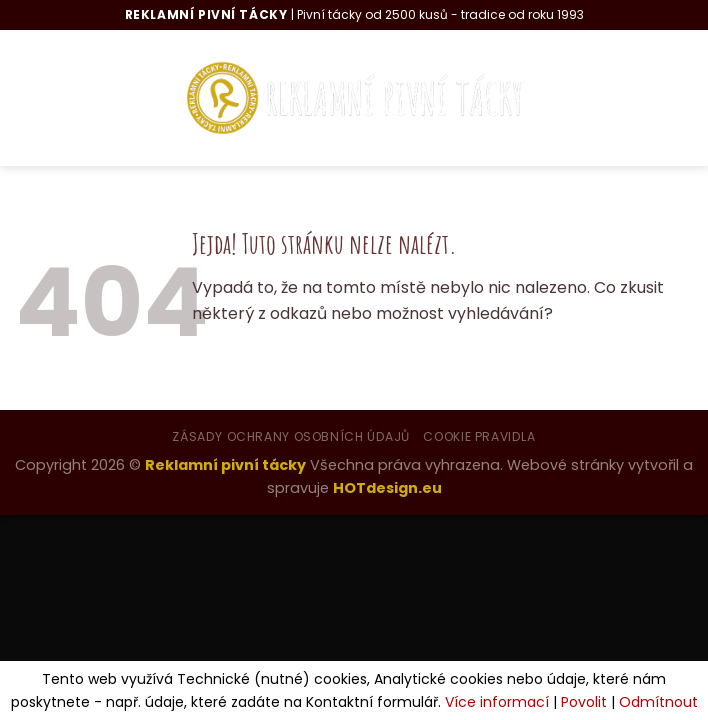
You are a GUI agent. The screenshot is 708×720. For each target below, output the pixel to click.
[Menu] (50, 97)
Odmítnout (658, 702)
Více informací (497, 702)
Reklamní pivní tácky (225, 465)
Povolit (584, 702)
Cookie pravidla (479, 436)
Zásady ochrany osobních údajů (291, 436)
